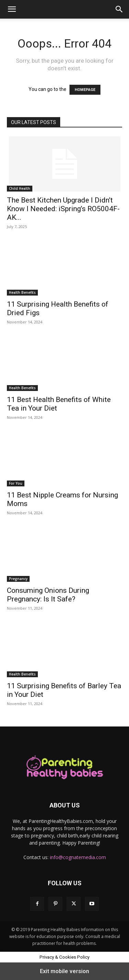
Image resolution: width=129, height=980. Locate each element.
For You (16, 483)
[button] (12, 9)
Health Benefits (22, 292)
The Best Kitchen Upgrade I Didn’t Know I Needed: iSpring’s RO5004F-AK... (63, 209)
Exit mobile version (64, 971)
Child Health (20, 188)
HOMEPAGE (85, 90)
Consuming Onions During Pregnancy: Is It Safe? (48, 595)
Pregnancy (18, 579)
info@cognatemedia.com (78, 857)
